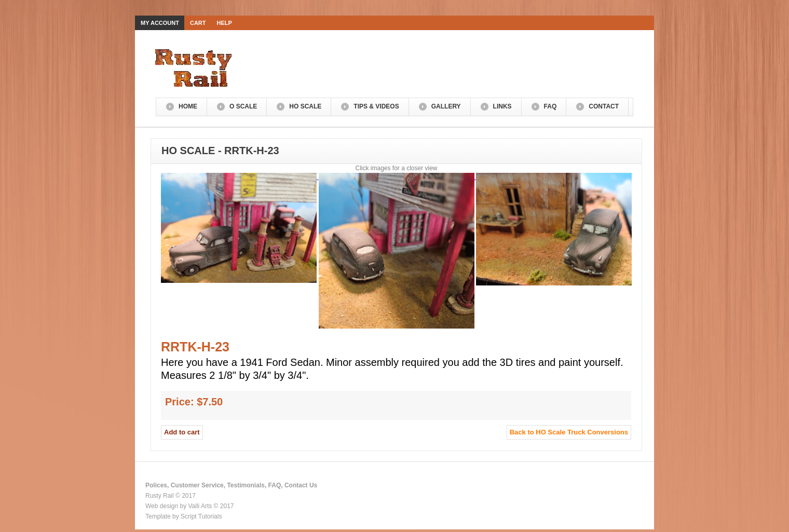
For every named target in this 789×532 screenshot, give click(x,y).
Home (188, 106)
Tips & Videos (376, 106)
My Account (160, 23)
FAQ (550, 106)
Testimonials (246, 485)
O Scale (243, 106)
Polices (156, 485)
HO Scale (305, 106)
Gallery (446, 106)
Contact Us (301, 485)
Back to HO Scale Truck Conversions (569, 432)
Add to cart (182, 432)
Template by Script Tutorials (183, 516)
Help (225, 23)
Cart (198, 23)
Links (502, 106)
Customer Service (197, 485)
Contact (604, 106)
